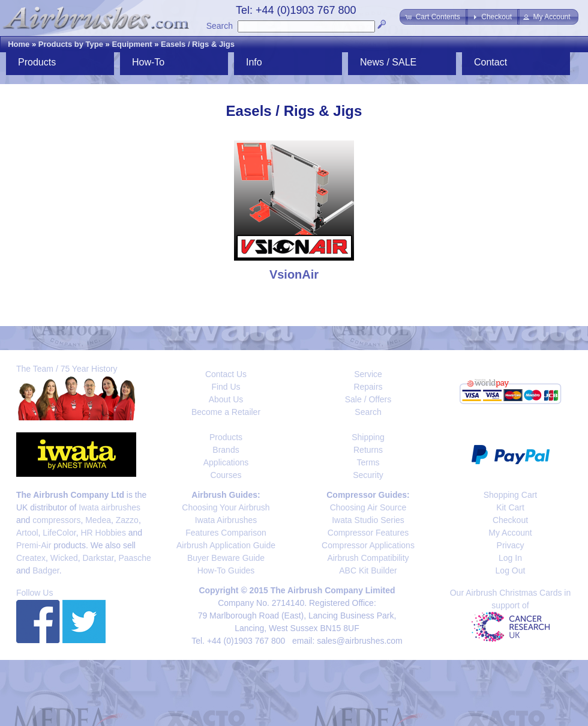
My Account (510, 533)
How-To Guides (226, 570)
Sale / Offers (368, 399)
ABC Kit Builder (368, 570)
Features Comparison (226, 533)
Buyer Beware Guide (226, 558)
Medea (98, 520)
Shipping (368, 437)
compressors (56, 520)
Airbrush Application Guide (226, 545)
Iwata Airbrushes (226, 520)
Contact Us (226, 374)
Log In (510, 558)
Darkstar (98, 558)
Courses (226, 475)
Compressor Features (368, 533)
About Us (226, 399)
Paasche (134, 558)
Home (19, 44)
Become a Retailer (226, 412)
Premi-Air (34, 545)
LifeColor (59, 533)
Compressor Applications (368, 545)
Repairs (368, 387)
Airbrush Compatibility (368, 558)
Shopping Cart (511, 495)
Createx (31, 558)
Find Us (226, 387)
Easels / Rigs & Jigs (198, 44)
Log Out (511, 570)
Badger (46, 570)
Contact (490, 62)
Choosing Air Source (368, 507)
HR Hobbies (103, 533)
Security (368, 475)
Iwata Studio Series (368, 520)
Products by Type (71, 44)
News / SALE (388, 62)
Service (368, 374)
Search (220, 26)
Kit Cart (510, 507)
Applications (226, 462)
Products (37, 62)
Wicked (64, 558)
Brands (226, 450)
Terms (368, 462)
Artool (27, 533)
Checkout (510, 520)
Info (254, 62)
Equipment (132, 44)
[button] (433, 17)
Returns (368, 450)
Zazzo (127, 520)
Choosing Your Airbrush (226, 507)
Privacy (511, 545)
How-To (148, 62)
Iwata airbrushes (109, 507)
